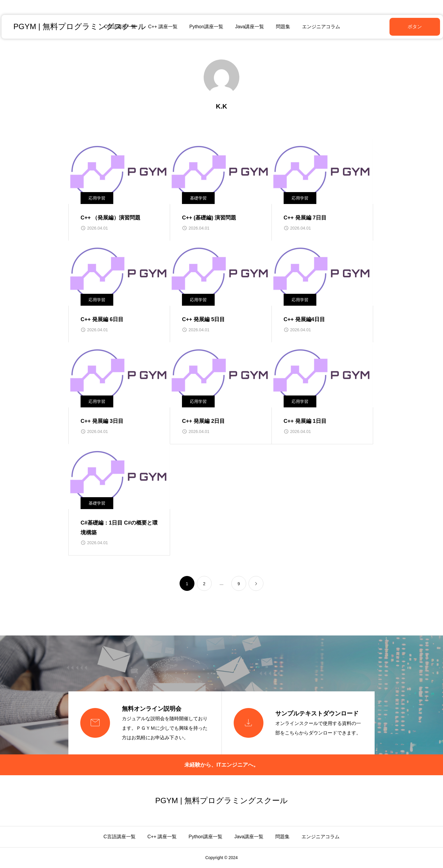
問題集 (282, 27)
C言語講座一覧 (120, 837)
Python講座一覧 (205, 27)
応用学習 (97, 198)
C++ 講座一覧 (162, 27)
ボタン (400, 27)
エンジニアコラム (321, 27)
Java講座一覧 (249, 27)
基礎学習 (198, 198)
